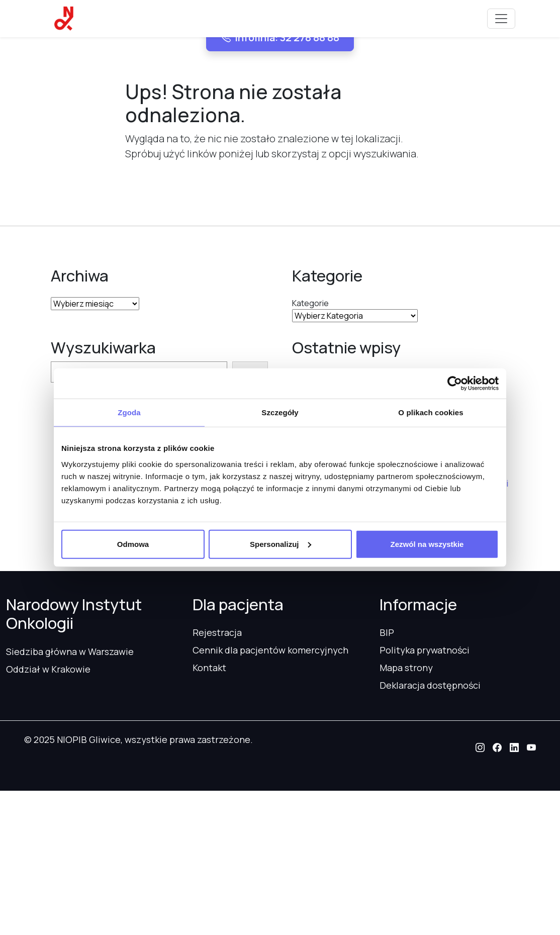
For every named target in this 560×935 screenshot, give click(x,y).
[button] (480, 747)
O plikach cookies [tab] (431, 412)
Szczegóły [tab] (280, 412)
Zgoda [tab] (129, 412)
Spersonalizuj (281, 544)
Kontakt (209, 668)
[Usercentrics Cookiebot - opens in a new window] (455, 384)
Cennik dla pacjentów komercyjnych (270, 650)
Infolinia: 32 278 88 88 (280, 37)
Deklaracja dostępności (430, 685)
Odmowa (133, 544)
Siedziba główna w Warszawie (70, 651)
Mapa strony (406, 668)
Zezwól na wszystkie (427, 544)
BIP (387, 632)
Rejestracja (217, 632)
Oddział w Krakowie (48, 669)
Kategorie (310, 303)
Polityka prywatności (425, 650)
